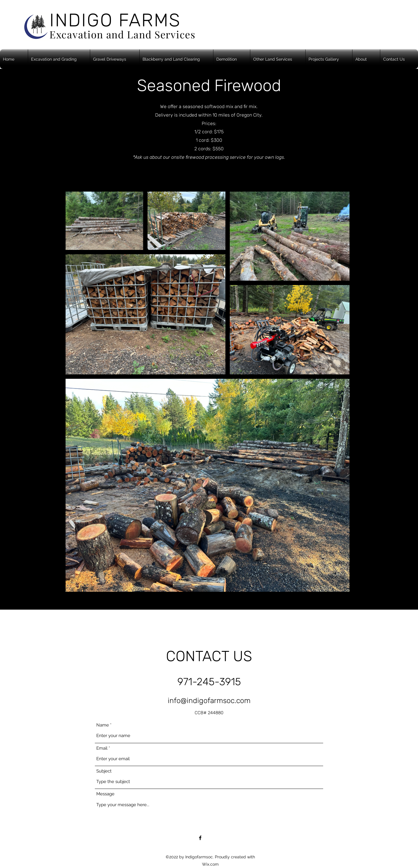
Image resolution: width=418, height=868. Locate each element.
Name (103, 725)
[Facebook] (200, 838)
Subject (104, 771)
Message (105, 794)
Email (102, 748)
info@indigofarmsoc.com (209, 701)
